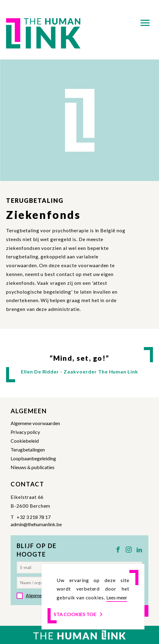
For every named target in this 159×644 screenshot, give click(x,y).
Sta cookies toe (79, 614)
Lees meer (117, 597)
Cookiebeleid (25, 441)
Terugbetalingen (28, 450)
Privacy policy (25, 432)
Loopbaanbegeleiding (33, 458)
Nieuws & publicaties (33, 467)
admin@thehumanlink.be (36, 524)
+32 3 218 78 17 (34, 517)
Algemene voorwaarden (35, 423)
